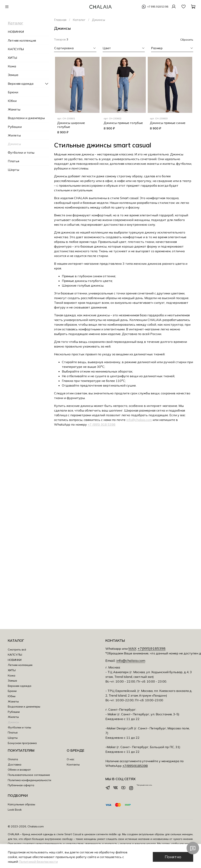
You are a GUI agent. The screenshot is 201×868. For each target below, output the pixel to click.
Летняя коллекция (22, 40)
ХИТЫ (12, 58)
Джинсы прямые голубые (123, 123)
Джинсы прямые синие (168, 123)
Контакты (73, 765)
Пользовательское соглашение (29, 775)
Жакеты (14, 109)
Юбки (12, 101)
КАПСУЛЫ (16, 49)
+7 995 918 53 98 (158, 7)
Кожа (12, 66)
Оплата (13, 759)
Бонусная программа (22, 743)
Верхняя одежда (21, 84)
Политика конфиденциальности (29, 780)
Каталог (79, 20)
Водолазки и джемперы (26, 118)
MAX (132, 648)
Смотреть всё (17, 650)
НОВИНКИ (16, 32)
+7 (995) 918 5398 (101, 424)
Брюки (13, 92)
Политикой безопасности (38, 862)
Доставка (15, 765)
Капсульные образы (21, 804)
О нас (71, 759)
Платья (13, 161)
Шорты (13, 170)
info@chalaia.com (139, 420)
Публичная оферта (21, 785)
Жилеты (14, 135)
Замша (13, 75)
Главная (60, 20)
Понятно (173, 857)
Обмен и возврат (19, 770)
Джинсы (14, 144)
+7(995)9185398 (152, 648)
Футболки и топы (21, 152)
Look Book (15, 810)
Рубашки (15, 127)
